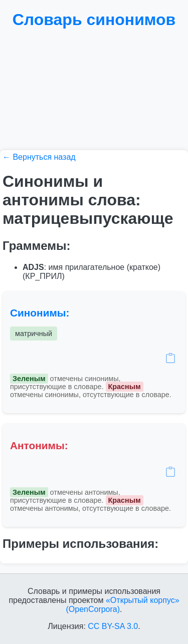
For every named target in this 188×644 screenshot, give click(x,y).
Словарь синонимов (94, 20)
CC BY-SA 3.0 (113, 626)
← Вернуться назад (39, 157)
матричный (34, 334)
